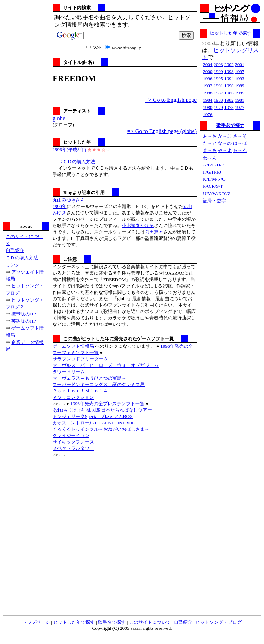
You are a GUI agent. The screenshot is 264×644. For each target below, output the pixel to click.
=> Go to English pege (171, 100)
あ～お (210, 136)
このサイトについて (150, 622)
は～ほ (240, 143)
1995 (218, 79)
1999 (218, 71)
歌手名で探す (230, 125)
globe (59, 118)
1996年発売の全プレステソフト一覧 (107, 404)
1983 (218, 100)
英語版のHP (24, 321)
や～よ (225, 150)
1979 (218, 107)
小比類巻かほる (138, 225)
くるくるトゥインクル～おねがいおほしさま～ (101, 429)
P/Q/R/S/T (213, 186)
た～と (210, 143)
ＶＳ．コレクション (73, 397)
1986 (229, 93)
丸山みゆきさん (69, 200)
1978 (229, 107)
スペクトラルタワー (73, 448)
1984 (208, 100)
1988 (208, 93)
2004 (208, 64)
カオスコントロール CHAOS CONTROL (94, 423)
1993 (240, 79)
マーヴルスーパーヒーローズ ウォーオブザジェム (106, 365)
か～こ (225, 136)
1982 (229, 100)
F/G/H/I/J (212, 172)
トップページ (36, 622)
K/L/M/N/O (214, 179)
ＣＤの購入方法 (22, 258)
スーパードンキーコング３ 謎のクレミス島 (99, 384)
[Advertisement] (26, 112)
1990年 (60, 206)
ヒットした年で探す (230, 33)
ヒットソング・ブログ (219, 622)
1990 (229, 86)
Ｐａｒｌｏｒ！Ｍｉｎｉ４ (80, 391)
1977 (240, 107)
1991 (218, 86)
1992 (208, 86)
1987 (218, 93)
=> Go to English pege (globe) (162, 131)
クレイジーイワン (71, 436)
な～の (225, 143)
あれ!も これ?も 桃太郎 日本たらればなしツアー (102, 410)
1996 (208, 79)
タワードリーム (69, 372)
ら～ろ (240, 150)
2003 (218, 64)
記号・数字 (214, 201)
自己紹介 (15, 250)
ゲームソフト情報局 (73, 346)
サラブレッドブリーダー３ (80, 359)
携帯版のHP (24, 314)
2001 (240, 64)
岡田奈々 (154, 232)
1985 (240, 93)
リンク (13, 265)
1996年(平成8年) (69, 150)
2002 (229, 64)
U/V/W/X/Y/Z (217, 194)
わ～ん (210, 158)
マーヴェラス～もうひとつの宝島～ (89, 378)
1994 (229, 79)
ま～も (210, 150)
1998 (229, 71)
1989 (240, 86)
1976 (208, 114)
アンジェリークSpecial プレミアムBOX (93, 416)
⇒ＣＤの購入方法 (77, 162)
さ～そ (240, 136)
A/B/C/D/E (214, 165)
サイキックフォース (73, 442)
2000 (208, 71)
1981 (240, 100)
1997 (240, 71)
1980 (208, 107)
